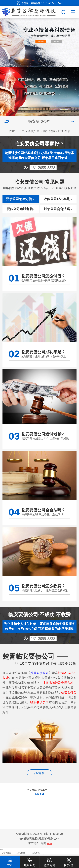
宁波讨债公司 (6, 853)
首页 (22, 131)
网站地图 (33, 843)
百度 (43, 843)
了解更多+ (40, 773)
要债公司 (34, 131)
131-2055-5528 (43, 168)
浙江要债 (49, 131)
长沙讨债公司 (36, 853)
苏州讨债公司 (21, 853)
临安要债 (64, 131)
